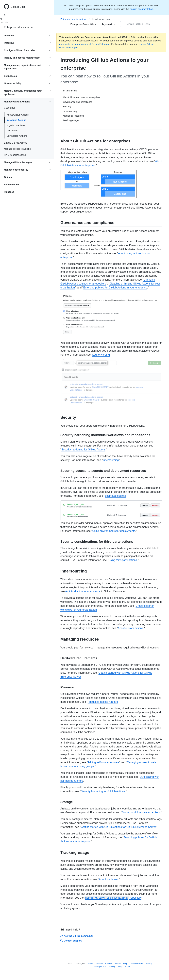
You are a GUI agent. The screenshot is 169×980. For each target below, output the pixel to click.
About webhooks (109, 879)
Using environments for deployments (114, 531)
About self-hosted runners (103, 702)
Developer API (99, 967)
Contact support (71, 941)
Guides (8, 177)
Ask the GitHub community (77, 936)
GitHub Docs (18, 7)
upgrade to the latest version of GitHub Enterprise (85, 44)
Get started (12, 131)
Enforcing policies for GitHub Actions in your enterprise (115, 288)
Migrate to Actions (16, 125)
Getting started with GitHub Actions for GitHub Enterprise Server (118, 827)
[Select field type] (83, 24)
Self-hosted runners (17, 136)
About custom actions (130, 628)
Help (125, 964)
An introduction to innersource (83, 591)
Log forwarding (101, 355)
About (127, 967)
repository (113, 898)
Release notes (12, 185)
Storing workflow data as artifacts (141, 813)
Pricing (149, 964)
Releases (9, 192)
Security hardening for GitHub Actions (83, 450)
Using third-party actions (123, 560)
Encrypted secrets (115, 496)
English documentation (141, 9)
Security (109, 964)
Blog (120, 967)
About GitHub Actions (18, 115)
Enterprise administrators (19, 27)
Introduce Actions (16, 120)
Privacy (99, 964)
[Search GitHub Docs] (141, 24)
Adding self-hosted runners (103, 762)
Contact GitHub (137, 964)
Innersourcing (111, 460)
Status (118, 964)
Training (112, 967)
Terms (91, 964)
